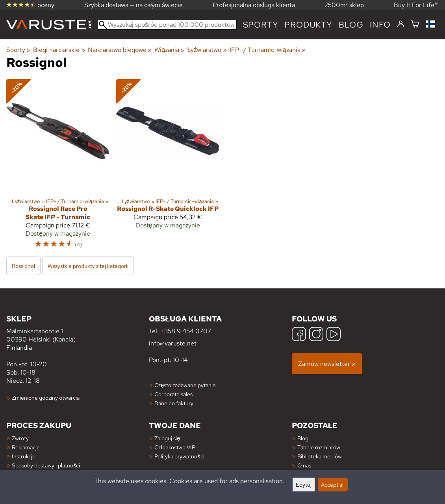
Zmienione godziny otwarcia (46, 398)
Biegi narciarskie (59, 50)
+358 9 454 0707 (186, 331)
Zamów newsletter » (327, 364)
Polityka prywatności (179, 456)
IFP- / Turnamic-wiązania (268, 50)
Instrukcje (24, 456)
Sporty (261, 25)
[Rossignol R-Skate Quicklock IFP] (168, 167)
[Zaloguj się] (401, 24)
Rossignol (23, 266)
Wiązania (169, 50)
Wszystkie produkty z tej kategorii (88, 266)
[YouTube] (334, 335)
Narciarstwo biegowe (120, 50)
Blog (303, 438)
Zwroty (20, 438)
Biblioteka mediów (320, 456)
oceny (30, 5)
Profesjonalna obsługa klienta (254, 5)
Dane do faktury (174, 403)
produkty (308, 25)
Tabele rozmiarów (319, 447)
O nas (304, 465)
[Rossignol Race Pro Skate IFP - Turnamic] (58, 167)
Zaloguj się (167, 438)
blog (351, 25)
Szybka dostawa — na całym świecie (134, 5)
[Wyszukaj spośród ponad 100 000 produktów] (167, 25)
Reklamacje (26, 447)
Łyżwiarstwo (207, 50)
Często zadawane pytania (185, 385)
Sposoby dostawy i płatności (46, 465)
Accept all (333, 485)
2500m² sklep (344, 5)
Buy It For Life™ (416, 5)
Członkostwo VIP (175, 447)
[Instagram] (316, 335)
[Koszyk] (415, 25)
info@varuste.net (173, 343)
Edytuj (304, 485)
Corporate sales (173, 394)
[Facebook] (299, 335)
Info (380, 25)
